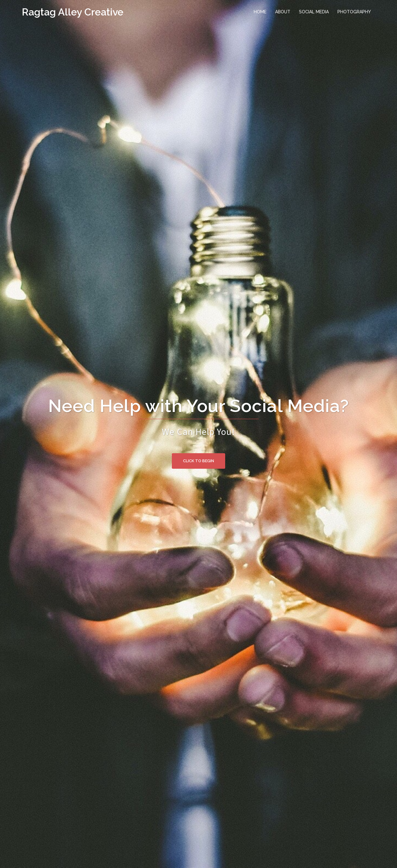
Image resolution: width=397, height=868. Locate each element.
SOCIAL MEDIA (314, 12)
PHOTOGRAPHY (354, 12)
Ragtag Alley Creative (73, 12)
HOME (260, 12)
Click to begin (198, 461)
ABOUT (283, 12)
